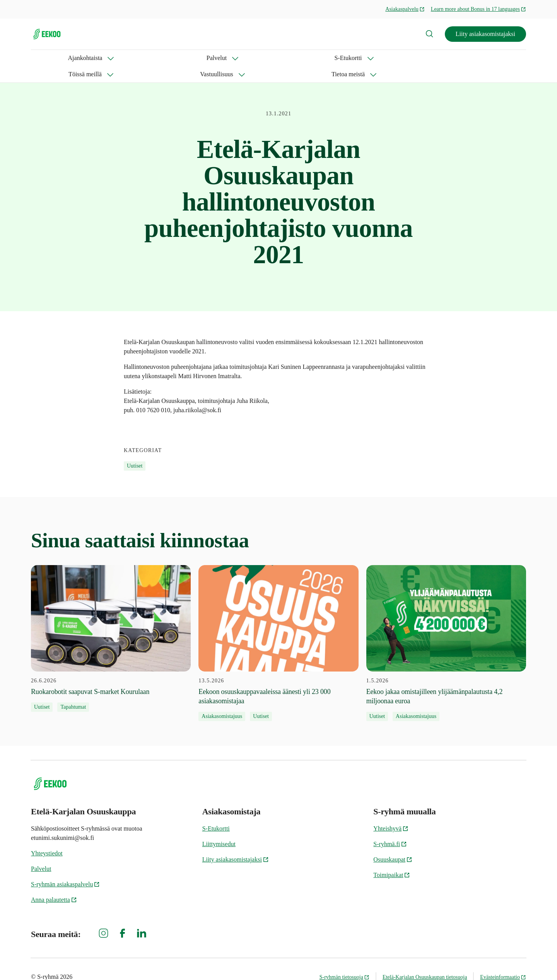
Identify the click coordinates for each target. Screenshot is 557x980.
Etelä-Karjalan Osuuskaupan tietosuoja (425, 961)
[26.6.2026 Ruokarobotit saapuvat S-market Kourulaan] (111, 622)
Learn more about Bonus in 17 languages (478, 9)
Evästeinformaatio (503, 961)
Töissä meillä (199, 58)
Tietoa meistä (312, 58)
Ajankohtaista (48, 58)
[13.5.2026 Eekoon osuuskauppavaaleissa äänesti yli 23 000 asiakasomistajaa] (278, 627)
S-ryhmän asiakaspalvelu (65, 868)
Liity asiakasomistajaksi (485, 34)
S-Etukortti (146, 58)
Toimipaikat (392, 859)
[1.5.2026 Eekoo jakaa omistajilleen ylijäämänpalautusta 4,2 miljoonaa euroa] (446, 627)
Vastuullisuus (255, 58)
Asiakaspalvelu (405, 9)
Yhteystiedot (47, 837)
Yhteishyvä (391, 812)
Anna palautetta (54, 883)
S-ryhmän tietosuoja (344, 961)
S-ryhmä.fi (390, 828)
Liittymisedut (219, 828)
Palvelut (99, 58)
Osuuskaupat (393, 843)
